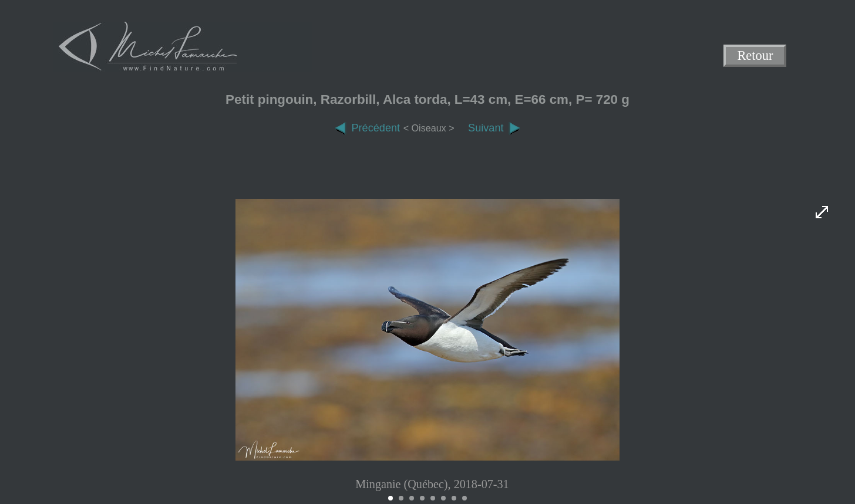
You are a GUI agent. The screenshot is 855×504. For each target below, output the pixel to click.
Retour (755, 56)
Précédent (367, 128)
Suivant (494, 128)
